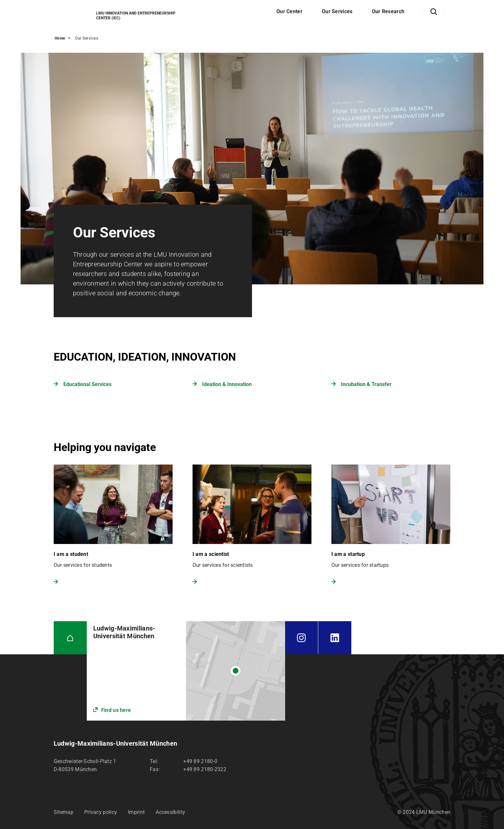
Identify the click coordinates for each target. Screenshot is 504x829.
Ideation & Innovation (227, 384)
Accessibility (170, 812)
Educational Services (87, 384)
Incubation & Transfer (366, 384)
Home (60, 38)
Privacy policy (101, 812)
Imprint (136, 812)
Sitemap (63, 812)
